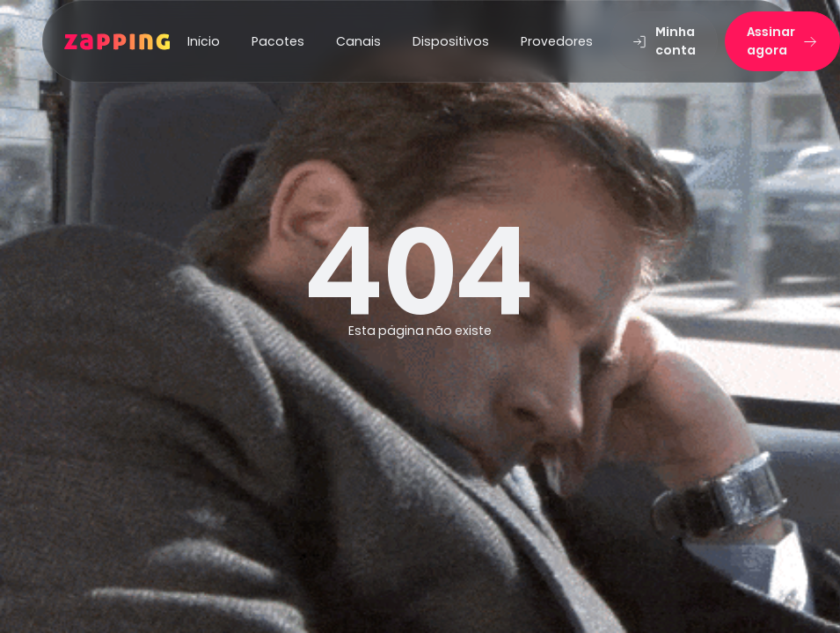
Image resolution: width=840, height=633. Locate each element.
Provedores (557, 41)
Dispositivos (451, 41)
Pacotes (278, 41)
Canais (358, 41)
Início (204, 41)
